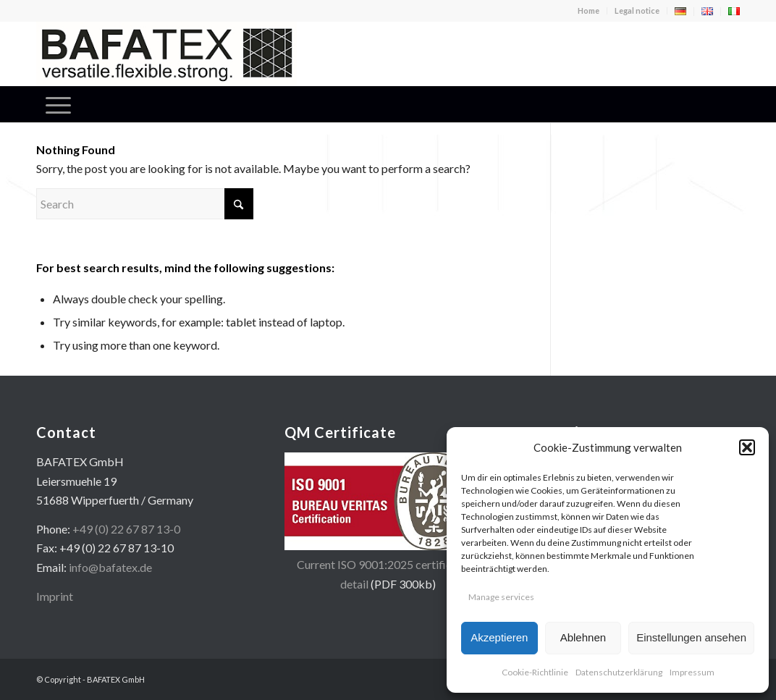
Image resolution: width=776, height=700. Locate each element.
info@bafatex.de (110, 567)
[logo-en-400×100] (166, 54)
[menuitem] (589, 11)
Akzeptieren (499, 637)
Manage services (501, 597)
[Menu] (58, 104)
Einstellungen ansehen (691, 637)
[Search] (145, 204)
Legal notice (637, 10)
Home (589, 10)
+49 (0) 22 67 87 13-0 (126, 529)
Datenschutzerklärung (619, 672)
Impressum (692, 672)
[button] (747, 447)
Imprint (55, 596)
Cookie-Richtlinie (535, 672)
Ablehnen (583, 637)
